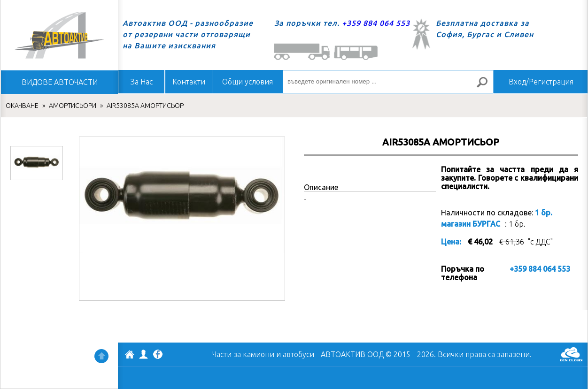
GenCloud (571, 354)
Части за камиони (243, 354)
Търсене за (486, 86)
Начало (59, 35)
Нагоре (101, 356)
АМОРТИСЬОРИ (73, 106)
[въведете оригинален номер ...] (388, 82)
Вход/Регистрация (541, 82)
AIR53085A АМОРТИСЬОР (145, 106)
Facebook (158, 355)
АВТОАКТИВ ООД (130, 356)
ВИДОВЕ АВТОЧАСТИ (60, 82)
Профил (144, 354)
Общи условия (248, 82)
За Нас (142, 82)
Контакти (189, 82)
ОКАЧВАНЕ (22, 106)
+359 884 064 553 (376, 23)
